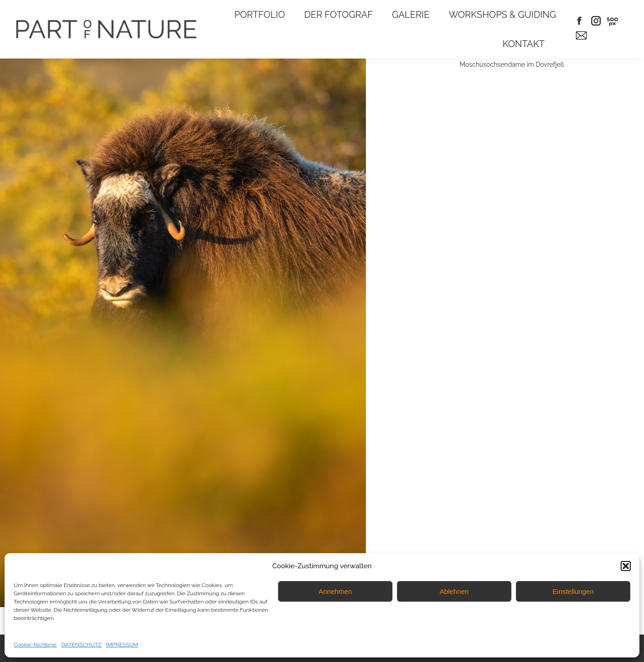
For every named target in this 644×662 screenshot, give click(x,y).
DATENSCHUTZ (81, 645)
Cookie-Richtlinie (35, 645)
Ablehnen (454, 591)
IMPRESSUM (122, 645)
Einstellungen (573, 591)
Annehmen (335, 591)
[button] (626, 566)
